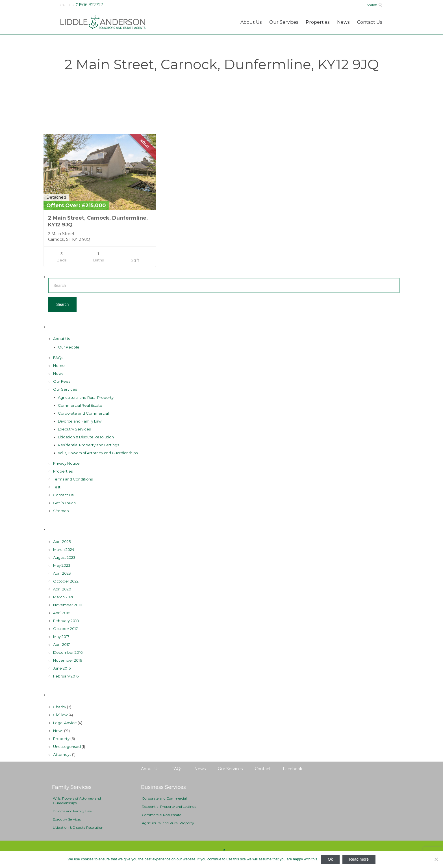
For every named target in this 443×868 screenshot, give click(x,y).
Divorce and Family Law (80, 421)
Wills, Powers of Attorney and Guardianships (98, 453)
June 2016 (62, 668)
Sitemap (61, 511)
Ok (330, 859)
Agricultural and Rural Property (86, 397)
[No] (436, 859)
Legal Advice (65, 723)
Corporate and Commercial (83, 413)
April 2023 (62, 573)
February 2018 (66, 621)
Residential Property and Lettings (88, 445)
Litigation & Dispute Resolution (86, 437)
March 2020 (64, 597)
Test (57, 487)
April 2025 (62, 542)
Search (375, 5)
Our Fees (62, 381)
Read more (359, 859)
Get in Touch (64, 503)
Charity (60, 707)
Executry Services (74, 429)
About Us (61, 339)
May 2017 (61, 637)
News (58, 373)
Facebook (293, 769)
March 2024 (64, 549)
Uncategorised (67, 746)
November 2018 (68, 605)
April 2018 (62, 613)
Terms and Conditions (73, 479)
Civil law (60, 715)
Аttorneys (62, 754)
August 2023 (64, 557)
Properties (63, 471)
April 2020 (62, 589)
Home (59, 365)
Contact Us (63, 495)
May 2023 (62, 565)
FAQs (58, 358)
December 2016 (68, 652)
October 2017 (65, 629)
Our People (69, 347)
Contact (263, 769)
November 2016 (68, 660)
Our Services (65, 389)
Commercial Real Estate (80, 405)
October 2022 (66, 581)
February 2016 (66, 676)
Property (61, 739)
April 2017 (61, 644)
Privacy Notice (66, 463)
